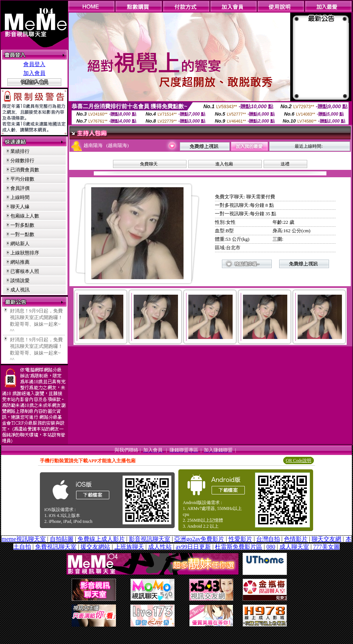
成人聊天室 (294, 547)
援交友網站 (95, 547)
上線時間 (20, 197)
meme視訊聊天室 (23, 539)
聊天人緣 (20, 207)
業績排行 (20, 151)
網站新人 (20, 244)
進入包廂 (224, 164)
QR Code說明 (299, 460)
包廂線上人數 (25, 216)
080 (271, 547)
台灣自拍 (268, 539)
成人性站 (160, 547)
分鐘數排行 (22, 160)
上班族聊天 (129, 547)
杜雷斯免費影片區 (239, 547)
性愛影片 (240, 539)
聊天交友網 (326, 539)
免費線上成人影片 (101, 539)
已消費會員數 (25, 170)
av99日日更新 (193, 547)
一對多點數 (22, 225)
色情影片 (296, 539)
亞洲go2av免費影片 (199, 539)
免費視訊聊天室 (56, 547)
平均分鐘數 (22, 179)
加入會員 (34, 73)
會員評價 (20, 188)
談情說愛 (20, 280)
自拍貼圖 (62, 539)
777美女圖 (326, 547)
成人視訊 (20, 290)
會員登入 (34, 64)
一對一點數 (22, 234)
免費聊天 (149, 164)
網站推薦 (20, 262)
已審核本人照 (25, 271)
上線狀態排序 (25, 253)
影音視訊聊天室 (150, 539)
